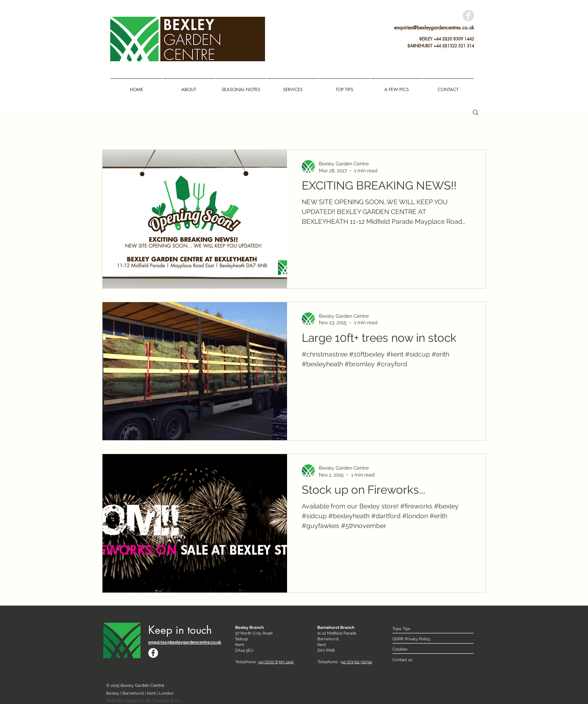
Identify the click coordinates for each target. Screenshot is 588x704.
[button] (476, 113)
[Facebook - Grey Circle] (468, 16)
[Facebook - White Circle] (153, 653)
